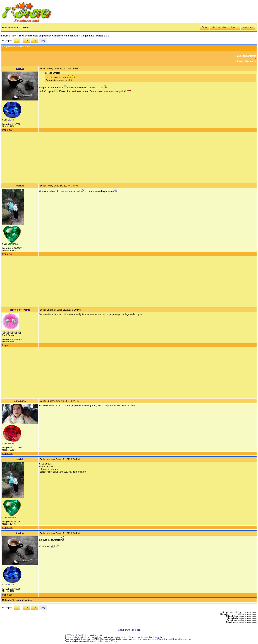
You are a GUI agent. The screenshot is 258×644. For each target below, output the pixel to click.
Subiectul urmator (246, 61)
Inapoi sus (7, 130)
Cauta (205, 27)
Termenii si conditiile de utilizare (171, 639)
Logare (235, 27)
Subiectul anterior (246, 56)
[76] (43, 41)
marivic (20, 186)
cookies (90, 639)
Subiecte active (219, 27)
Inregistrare (248, 27)
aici (53, 546)
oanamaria (20, 401)
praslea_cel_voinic (20, 310)
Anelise (20, 68)
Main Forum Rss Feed (129, 630)
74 (27, 41)
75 (35, 41)
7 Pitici (79, 635)
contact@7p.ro (111, 641)
